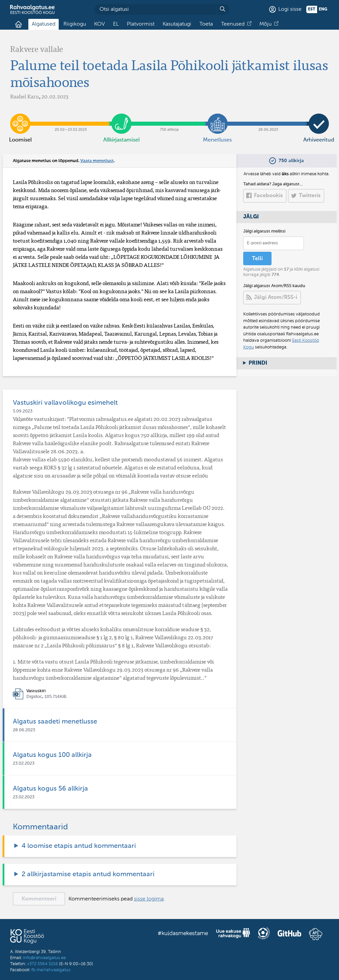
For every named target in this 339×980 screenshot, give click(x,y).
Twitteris (310, 196)
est (312, 9)
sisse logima (149, 899)
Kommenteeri (39, 899)
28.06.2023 (268, 119)
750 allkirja (169, 119)
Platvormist (141, 24)
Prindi (258, 363)
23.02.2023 (24, 763)
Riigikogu (75, 24)
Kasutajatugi (177, 24)
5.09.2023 (23, 411)
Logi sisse (290, 9)
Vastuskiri (36, 691)
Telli (257, 259)
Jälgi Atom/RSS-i (276, 298)
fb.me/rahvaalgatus (51, 970)
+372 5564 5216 (43, 964)
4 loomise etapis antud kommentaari (79, 846)
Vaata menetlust (97, 161)
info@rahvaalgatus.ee (44, 958)
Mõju (265, 24)
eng (323, 9)
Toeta (206, 24)
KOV (100, 24)
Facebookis (268, 196)
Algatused (44, 24)
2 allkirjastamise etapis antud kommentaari (88, 875)
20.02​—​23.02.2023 (71, 119)
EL (116, 24)
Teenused (233, 24)
